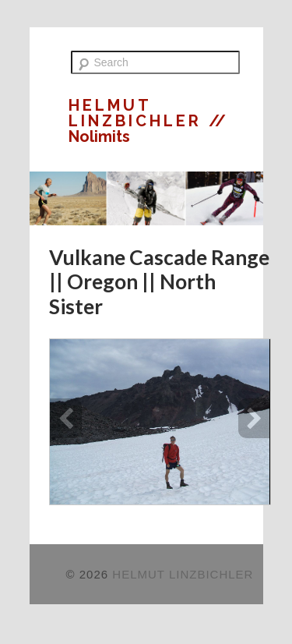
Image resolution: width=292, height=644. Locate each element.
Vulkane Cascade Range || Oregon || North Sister (159, 282)
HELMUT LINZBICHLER (139, 113)
